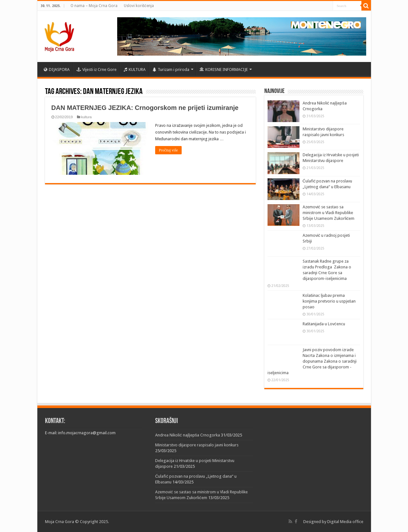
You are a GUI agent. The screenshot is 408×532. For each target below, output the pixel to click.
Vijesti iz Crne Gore (97, 69)
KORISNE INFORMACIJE (224, 69)
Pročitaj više (169, 150)
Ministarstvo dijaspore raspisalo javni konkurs (197, 445)
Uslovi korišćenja (139, 6)
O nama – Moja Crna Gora (94, 6)
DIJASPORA (57, 69)
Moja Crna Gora (60, 522)
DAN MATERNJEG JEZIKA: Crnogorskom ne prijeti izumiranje (145, 108)
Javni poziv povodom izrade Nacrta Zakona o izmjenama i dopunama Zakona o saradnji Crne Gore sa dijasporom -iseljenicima (312, 361)
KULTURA (135, 69)
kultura (86, 117)
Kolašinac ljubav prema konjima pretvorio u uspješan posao (329, 301)
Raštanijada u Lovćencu (324, 324)
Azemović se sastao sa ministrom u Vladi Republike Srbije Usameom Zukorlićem (329, 213)
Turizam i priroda (171, 69)
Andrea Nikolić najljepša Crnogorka (188, 435)
